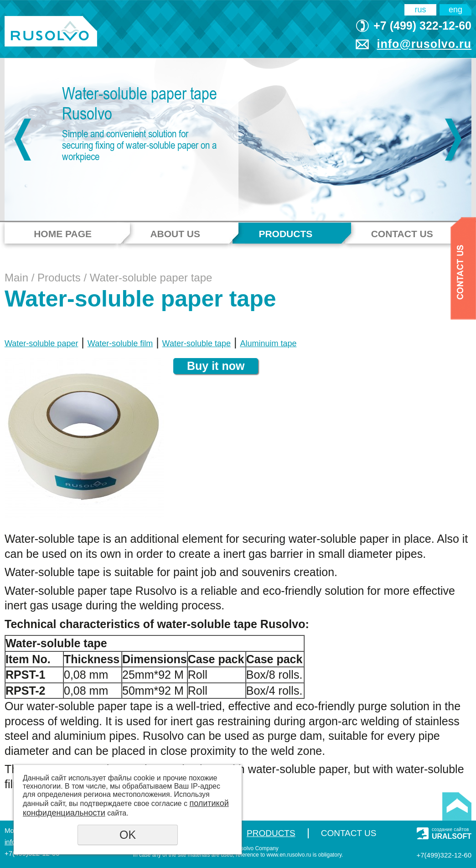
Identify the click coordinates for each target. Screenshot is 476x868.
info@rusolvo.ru (424, 44)
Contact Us (402, 234)
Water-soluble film (120, 343)
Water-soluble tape (197, 343)
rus (421, 10)
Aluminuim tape (268, 343)
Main (16, 278)
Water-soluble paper (41, 343)
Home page (63, 234)
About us (175, 234)
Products (285, 234)
